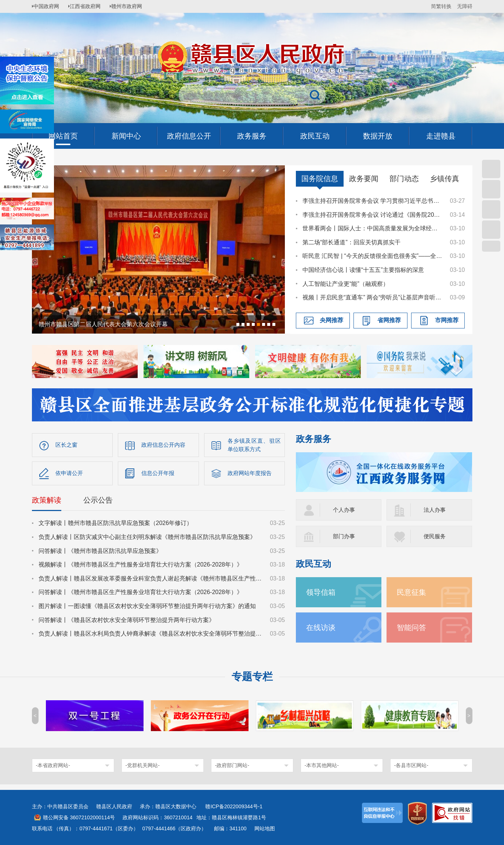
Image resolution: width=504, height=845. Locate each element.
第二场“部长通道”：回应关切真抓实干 (351, 242)
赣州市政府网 (133, 6)
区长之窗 (67, 445)
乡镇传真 (445, 179)
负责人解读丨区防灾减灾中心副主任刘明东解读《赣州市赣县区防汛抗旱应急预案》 (147, 539)
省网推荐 (389, 320)
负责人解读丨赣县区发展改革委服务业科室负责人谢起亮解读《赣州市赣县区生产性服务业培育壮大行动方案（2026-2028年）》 (151, 580)
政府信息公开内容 (165, 445)
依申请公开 (70, 474)
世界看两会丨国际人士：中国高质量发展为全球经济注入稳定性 (373, 228)
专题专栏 (252, 677)
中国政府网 (48, 6)
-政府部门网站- (232, 765)
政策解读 (47, 502)
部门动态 (404, 179)
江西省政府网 (90, 6)
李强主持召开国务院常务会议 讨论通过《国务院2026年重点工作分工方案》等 (373, 215)
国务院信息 (320, 179)
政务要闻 (364, 179)
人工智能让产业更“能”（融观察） (346, 284)
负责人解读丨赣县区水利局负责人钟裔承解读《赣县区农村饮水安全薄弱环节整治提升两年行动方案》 (151, 635)
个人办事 (345, 510)
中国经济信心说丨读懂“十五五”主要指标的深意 (363, 270)
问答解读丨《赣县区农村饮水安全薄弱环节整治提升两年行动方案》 (127, 621)
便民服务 (435, 536)
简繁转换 (441, 6)
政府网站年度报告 (251, 474)
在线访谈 (322, 627)
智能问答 (413, 627)
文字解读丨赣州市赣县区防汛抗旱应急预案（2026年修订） (116, 525)
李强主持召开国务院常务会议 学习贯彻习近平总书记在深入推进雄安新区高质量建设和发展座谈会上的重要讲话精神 (373, 201)
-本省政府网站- (53, 765)
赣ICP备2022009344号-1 (234, 806)
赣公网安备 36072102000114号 (79, 817)
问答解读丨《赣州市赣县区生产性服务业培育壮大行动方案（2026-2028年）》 (141, 594)
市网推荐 (447, 320)
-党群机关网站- (143, 765)
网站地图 (265, 828)
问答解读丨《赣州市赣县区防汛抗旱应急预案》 (100, 552)
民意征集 (413, 592)
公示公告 (98, 502)
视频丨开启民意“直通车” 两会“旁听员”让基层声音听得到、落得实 (373, 297)
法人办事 (435, 510)
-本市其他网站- (322, 765)
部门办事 (345, 536)
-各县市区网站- (411, 765)
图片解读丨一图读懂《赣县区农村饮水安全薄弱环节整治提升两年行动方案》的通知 (147, 608)
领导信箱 (322, 592)
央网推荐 (331, 320)
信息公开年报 (159, 474)
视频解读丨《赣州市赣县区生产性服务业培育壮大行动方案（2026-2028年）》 (141, 566)
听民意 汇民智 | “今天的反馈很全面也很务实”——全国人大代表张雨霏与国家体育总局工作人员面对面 (373, 256)
